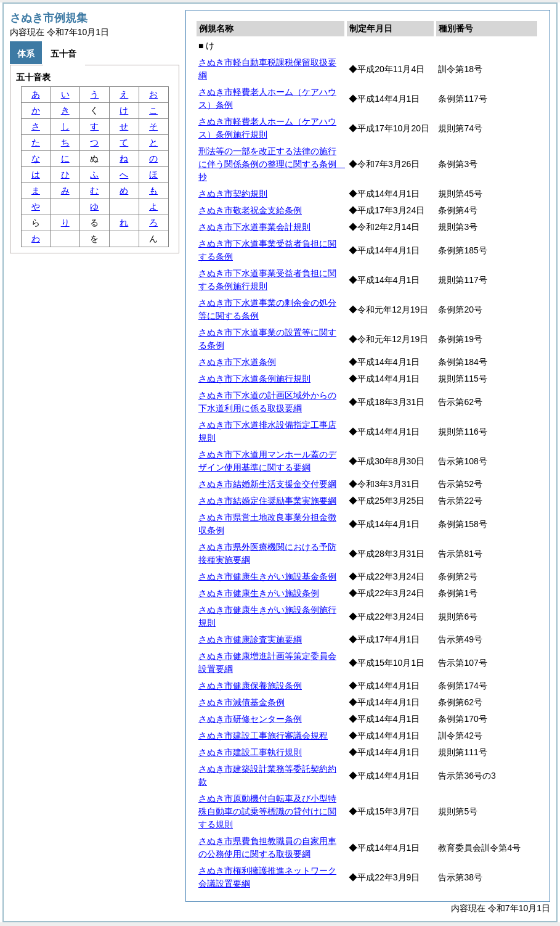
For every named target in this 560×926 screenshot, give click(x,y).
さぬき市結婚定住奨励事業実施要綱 (267, 501)
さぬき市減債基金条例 (241, 702)
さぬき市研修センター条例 (250, 719)
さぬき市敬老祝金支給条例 (250, 210)
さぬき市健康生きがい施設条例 (259, 593)
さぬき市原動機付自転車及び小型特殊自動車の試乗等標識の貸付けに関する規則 (267, 811)
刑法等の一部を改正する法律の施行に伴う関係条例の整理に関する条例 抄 (272, 164)
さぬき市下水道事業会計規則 (254, 227)
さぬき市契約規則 (233, 194)
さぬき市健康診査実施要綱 (250, 639)
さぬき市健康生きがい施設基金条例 (267, 576)
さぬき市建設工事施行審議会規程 (263, 735)
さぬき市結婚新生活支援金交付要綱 (267, 484)
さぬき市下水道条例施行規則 (254, 379)
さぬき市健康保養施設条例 (250, 686)
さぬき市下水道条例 (237, 362)
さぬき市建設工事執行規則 (250, 752)
